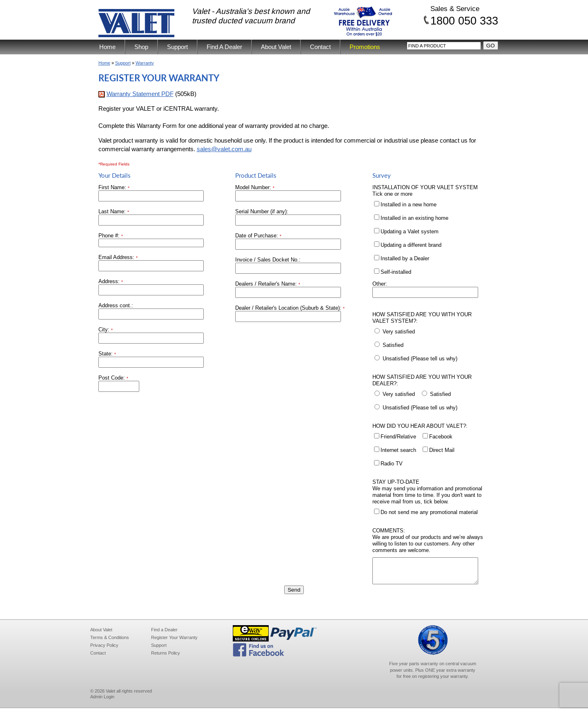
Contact (320, 47)
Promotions (365, 47)
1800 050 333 (464, 20)
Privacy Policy (104, 650)
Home (107, 47)
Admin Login (102, 702)
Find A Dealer (224, 47)
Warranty (145, 63)
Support (177, 47)
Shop (141, 47)
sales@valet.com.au (224, 149)
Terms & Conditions (110, 642)
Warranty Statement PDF (140, 94)
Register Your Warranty (174, 642)
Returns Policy (166, 658)
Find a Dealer (164, 635)
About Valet (276, 47)
